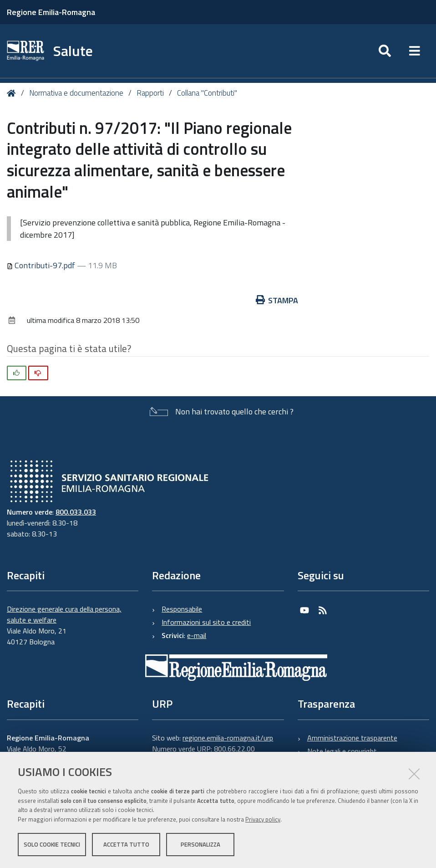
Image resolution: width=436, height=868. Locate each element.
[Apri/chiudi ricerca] (385, 51)
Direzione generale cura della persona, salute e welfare (64, 614)
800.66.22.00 (234, 749)
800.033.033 (76, 512)
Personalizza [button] (200, 844)
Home (13, 93)
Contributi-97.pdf (42, 265)
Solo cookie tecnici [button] (52, 844)
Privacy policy (263, 819)
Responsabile (182, 609)
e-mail (197, 635)
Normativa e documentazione (76, 93)
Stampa (277, 300)
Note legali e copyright (342, 751)
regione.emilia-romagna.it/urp (228, 738)
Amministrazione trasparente (352, 738)
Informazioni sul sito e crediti (206, 622)
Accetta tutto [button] (126, 844)
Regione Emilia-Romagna (51, 12)
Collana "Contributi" (207, 93)
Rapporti (150, 93)
